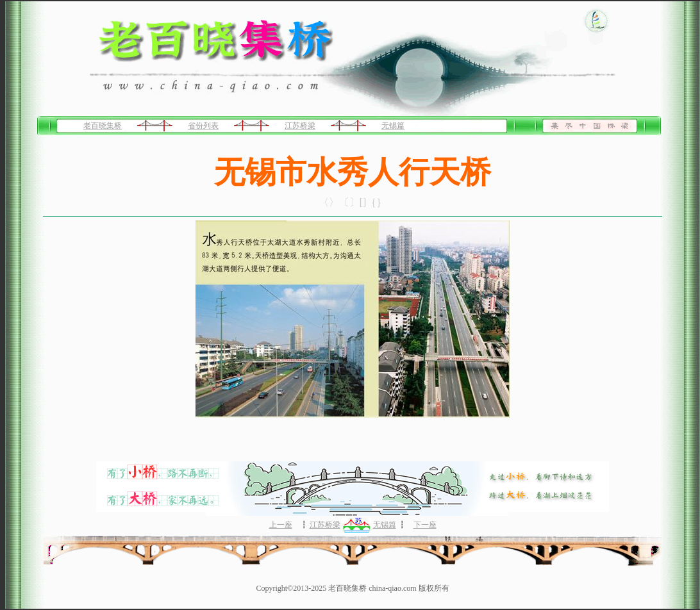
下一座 (425, 525)
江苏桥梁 (300, 126)
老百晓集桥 (103, 126)
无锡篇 (393, 126)
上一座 (281, 525)
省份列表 (203, 126)
